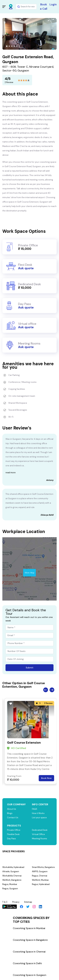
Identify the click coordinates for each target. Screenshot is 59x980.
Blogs (10, 813)
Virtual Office (38, 834)
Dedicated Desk (40, 830)
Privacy (16, 902)
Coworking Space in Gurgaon (30, 975)
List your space (39, 818)
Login (53, 4)
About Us (12, 809)
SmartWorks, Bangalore (43, 867)
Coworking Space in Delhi (27, 963)
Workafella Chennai (12, 876)
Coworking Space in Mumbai (29, 928)
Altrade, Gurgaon (11, 871)
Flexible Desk (13, 834)
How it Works (38, 813)
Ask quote (26, 268)
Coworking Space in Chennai (29, 952)
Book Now (46, 778)
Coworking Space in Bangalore (30, 940)
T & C (5, 902)
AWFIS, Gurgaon (40, 871)
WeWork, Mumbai (40, 880)
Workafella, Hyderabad (13, 867)
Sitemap (28, 902)
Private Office (14, 830)
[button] (7, 46)
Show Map (29, 573)
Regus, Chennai (40, 876)
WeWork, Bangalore (12, 880)
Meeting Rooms (39, 839)
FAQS (35, 809)
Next (52, 690)
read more (11, 473)
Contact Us (13, 818)
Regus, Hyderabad (41, 884)
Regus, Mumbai (10, 884)
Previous (46, 690)
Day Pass (11, 839)
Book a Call (44, 7)
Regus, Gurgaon (10, 889)
